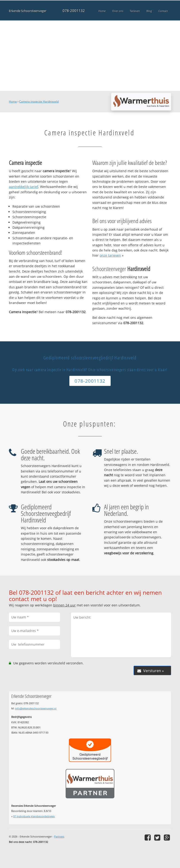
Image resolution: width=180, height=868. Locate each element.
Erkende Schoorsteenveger (28, 11)
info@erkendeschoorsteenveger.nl (36, 708)
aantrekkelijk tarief (24, 187)
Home (13, 101)
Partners (59, 836)
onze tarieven (110, 255)
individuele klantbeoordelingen (34, 816)
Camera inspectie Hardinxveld (39, 101)
